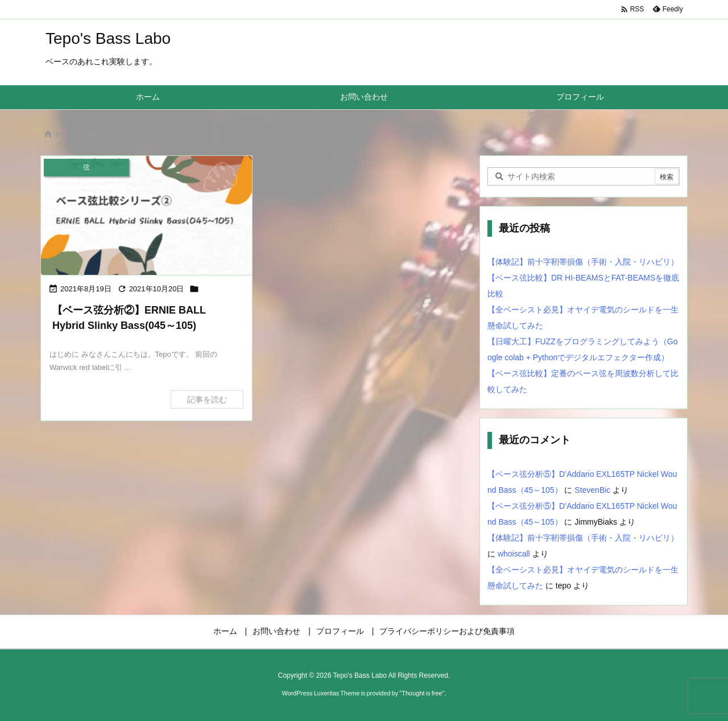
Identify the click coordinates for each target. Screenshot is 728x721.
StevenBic (592, 490)
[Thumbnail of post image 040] (146, 215)
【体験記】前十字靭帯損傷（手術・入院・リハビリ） (583, 262)
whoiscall (514, 554)
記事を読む (207, 399)
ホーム (65, 134)
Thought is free (422, 693)
